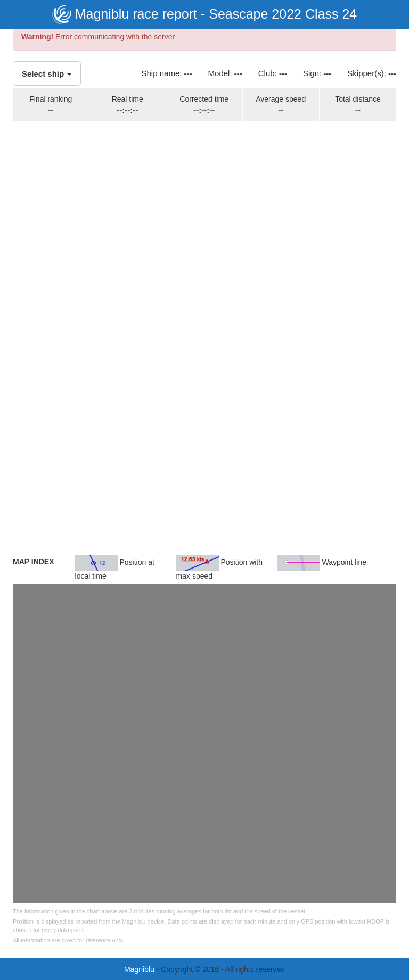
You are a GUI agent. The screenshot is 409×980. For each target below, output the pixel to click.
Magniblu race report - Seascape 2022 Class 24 (204, 14)
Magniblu (139, 969)
